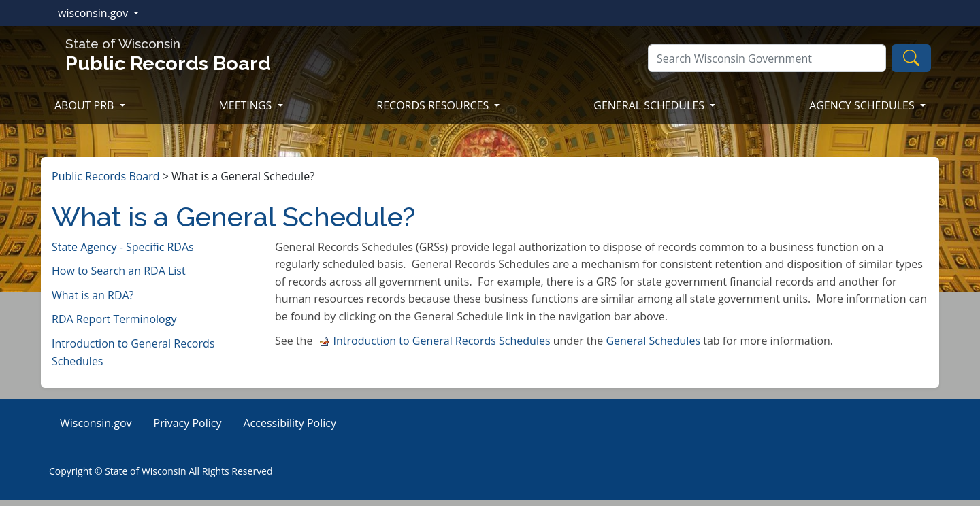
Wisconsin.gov (96, 423)
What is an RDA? (93, 295)
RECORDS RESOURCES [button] (434, 105)
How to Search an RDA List (119, 271)
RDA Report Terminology (114, 319)
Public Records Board (106, 176)
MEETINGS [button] (246, 105)
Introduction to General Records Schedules (435, 341)
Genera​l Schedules (653, 341)
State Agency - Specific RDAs (123, 247)
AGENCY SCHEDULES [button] (863, 105)
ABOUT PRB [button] (86, 105)
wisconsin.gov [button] (94, 13)
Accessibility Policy (290, 423)
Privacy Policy (188, 423)
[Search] (767, 58)
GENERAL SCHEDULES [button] (650, 105)
